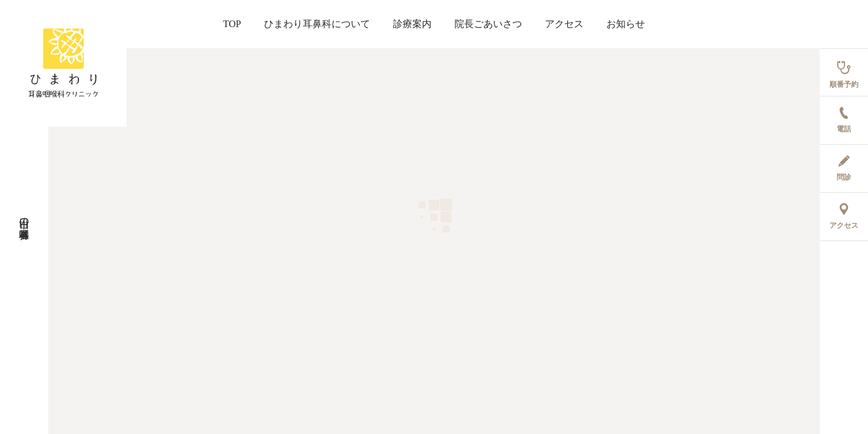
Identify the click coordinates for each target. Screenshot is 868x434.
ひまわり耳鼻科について (317, 24)
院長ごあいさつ (488, 24)
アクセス (564, 24)
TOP (232, 24)
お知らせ (626, 24)
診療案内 (412, 24)
